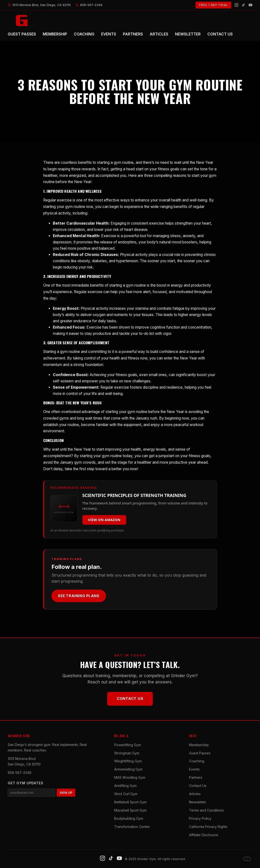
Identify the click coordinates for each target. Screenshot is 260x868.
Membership (199, 745)
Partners (196, 777)
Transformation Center (132, 827)
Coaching (197, 761)
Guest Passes (200, 753)
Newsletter (198, 802)
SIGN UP (66, 793)
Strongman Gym (127, 753)
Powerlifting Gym (128, 745)
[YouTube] (250, 5)
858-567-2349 (20, 773)
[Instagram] (236, 5)
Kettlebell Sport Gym (130, 802)
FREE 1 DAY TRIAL (213, 5)
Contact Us (130, 699)
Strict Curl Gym (126, 794)
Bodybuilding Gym (129, 818)
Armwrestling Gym (128, 769)
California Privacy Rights (208, 827)
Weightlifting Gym (128, 761)
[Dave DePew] (247, 859)
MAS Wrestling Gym (130, 777)
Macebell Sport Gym (130, 810)
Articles (195, 794)
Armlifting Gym (125, 786)
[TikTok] (243, 5)
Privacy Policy (200, 818)
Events (194, 769)
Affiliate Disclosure (204, 835)
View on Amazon (104, 520)
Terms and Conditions (206, 810)
